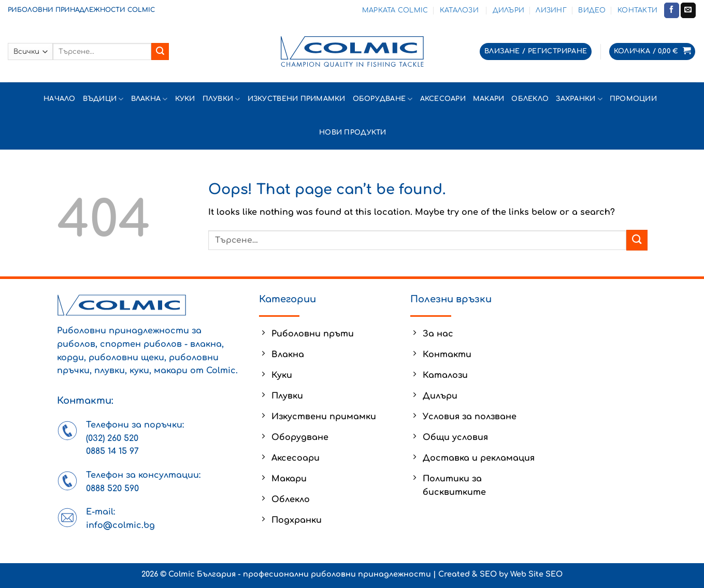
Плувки (221, 99)
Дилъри (509, 10)
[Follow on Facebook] (672, 10)
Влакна (149, 99)
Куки (185, 99)
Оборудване (383, 99)
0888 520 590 (112, 489)
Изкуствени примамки (297, 99)
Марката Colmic (395, 10)
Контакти (637, 10)
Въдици (103, 99)
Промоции (633, 99)
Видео (592, 10)
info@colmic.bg (120, 525)
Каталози (460, 10)
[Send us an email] (688, 10)
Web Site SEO (536, 574)
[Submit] (160, 52)
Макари (489, 99)
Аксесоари (443, 99)
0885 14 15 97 (112, 451)
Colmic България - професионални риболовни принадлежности (300, 574)
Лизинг (551, 10)
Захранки (579, 99)
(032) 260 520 (112, 438)
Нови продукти (354, 133)
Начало (60, 99)
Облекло (530, 99)
